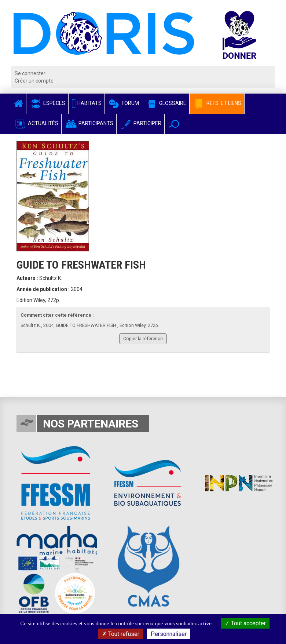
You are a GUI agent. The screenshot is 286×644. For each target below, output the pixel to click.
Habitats (87, 103)
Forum (123, 103)
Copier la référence (143, 339)
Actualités (36, 123)
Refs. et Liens (217, 103)
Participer (140, 123)
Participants (89, 123)
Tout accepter (245, 623)
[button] (174, 124)
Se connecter (30, 73)
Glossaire (166, 103)
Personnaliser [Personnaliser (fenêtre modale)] (169, 634)
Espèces (47, 103)
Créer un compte (34, 81)
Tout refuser (121, 634)
